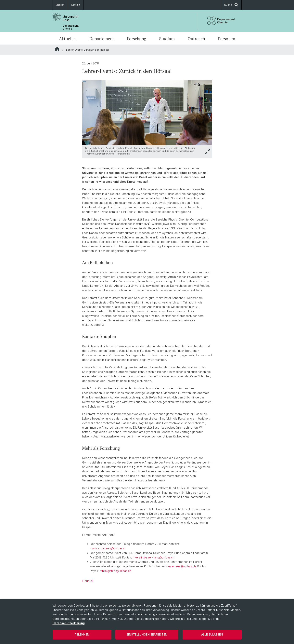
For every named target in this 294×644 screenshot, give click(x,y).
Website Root (57, 49)
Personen (227, 39)
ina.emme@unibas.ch (182, 566)
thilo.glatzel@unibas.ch (116, 571)
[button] (208, 152)
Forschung (137, 39)
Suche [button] (231, 5)
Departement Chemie (71, 27)
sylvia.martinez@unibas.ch (109, 548)
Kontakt (76, 5)
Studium (167, 39)
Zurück (89, 581)
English (60, 5)
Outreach (196, 39)
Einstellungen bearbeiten (147, 634)
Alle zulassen (212, 634)
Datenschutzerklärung (69, 623)
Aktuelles (68, 39)
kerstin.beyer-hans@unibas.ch (154, 557)
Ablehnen (82, 634)
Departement (102, 39)
